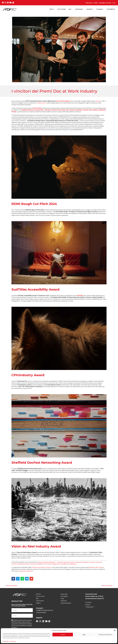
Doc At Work (40, 596)
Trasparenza (89, 606)
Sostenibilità (111, 9)
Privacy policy (13, 641)
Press (87, 2)
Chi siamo (100, 9)
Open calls (78, 2)
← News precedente (11, 585)
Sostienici (64, 600)
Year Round (40, 600)
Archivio (90, 9)
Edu (70, 9)
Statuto (88, 604)
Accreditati (64, 596)
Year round (79, 9)
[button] (115, 630)
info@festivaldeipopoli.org (45, 610)
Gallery (38, 602)
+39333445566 (41, 612)
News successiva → (108, 585)
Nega (84, 635)
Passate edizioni (66, 602)
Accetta (63, 635)
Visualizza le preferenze (105, 635)
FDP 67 (52, 9)
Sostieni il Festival (100, 2)
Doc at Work (62, 9)
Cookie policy (6, 641)
